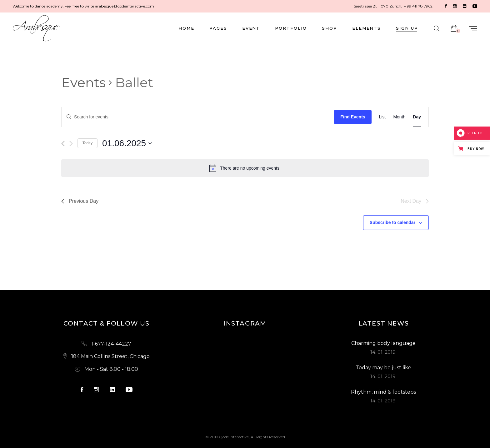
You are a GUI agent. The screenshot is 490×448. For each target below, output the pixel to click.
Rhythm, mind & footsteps (383, 392)
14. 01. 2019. (383, 352)
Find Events (353, 117)
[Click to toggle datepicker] (127, 143)
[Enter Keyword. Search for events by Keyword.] (198, 117)
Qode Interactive (234, 437)
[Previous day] (63, 144)
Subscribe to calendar (392, 222)
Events (83, 82)
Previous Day (80, 201)
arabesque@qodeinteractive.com (125, 6)
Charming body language (383, 343)
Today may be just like (383, 368)
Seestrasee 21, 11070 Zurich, (378, 6)
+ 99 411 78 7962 (418, 6)
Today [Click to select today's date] (87, 143)
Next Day (415, 201)
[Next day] (71, 144)
